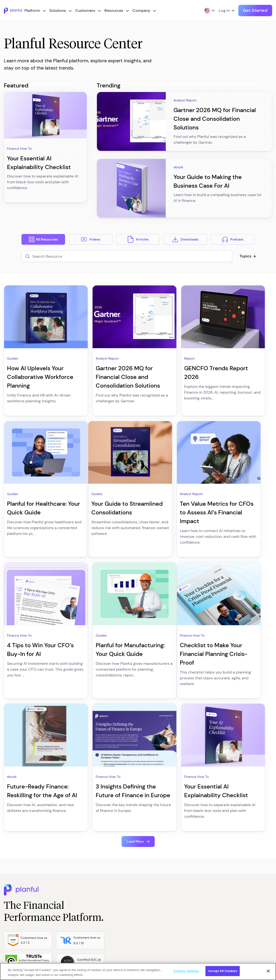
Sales (63, 892)
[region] (138, 971)
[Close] (268, 971)
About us (148, 856)
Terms (176, 856)
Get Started (255, 10)
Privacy (177, 865)
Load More (135, 682)
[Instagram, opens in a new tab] (58, 950)
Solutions (58, 11)
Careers (148, 874)
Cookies (178, 874)
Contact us (150, 865)
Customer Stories (110, 910)
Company (141, 11)
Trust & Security (20, 865)
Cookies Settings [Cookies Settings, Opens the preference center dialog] (186, 971)
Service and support (24, 874)
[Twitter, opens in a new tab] (34, 950)
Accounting (68, 865)
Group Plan (180, 883)
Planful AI (15, 883)
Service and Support (113, 919)
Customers (85, 11)
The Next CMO (108, 892)
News (146, 901)
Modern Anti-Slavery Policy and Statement (205, 892)
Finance (65, 856)
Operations (68, 910)
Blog (100, 856)
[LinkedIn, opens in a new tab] (42, 950)
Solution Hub (69, 919)
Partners (148, 892)
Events (147, 910)
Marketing (67, 874)
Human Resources (73, 883)
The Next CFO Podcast (114, 874)
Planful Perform (109, 883)
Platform (32, 11)
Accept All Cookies (223, 971)
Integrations (17, 856)
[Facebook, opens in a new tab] (50, 950)
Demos (102, 901)
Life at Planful (152, 883)
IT (60, 901)
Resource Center (110, 865)
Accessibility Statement (190, 901)
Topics (247, 256)
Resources (114, 11)
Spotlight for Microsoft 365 (29, 892)
